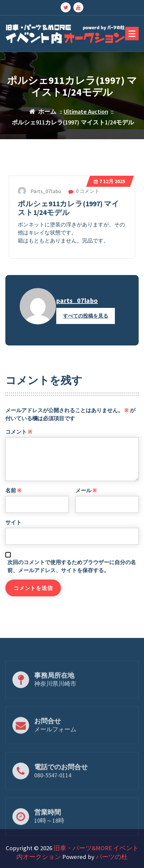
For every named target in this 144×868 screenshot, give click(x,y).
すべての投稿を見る (86, 331)
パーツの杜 (112, 857)
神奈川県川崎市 (55, 696)
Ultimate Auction (86, 112)
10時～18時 (49, 833)
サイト (13, 537)
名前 (14, 505)
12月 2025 (110, 196)
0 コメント (84, 206)
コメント (19, 446)
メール (86, 505)
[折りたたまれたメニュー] (132, 34)
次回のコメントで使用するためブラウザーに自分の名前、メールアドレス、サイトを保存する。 (72, 581)
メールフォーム (55, 741)
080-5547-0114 (53, 787)
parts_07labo (77, 315)
